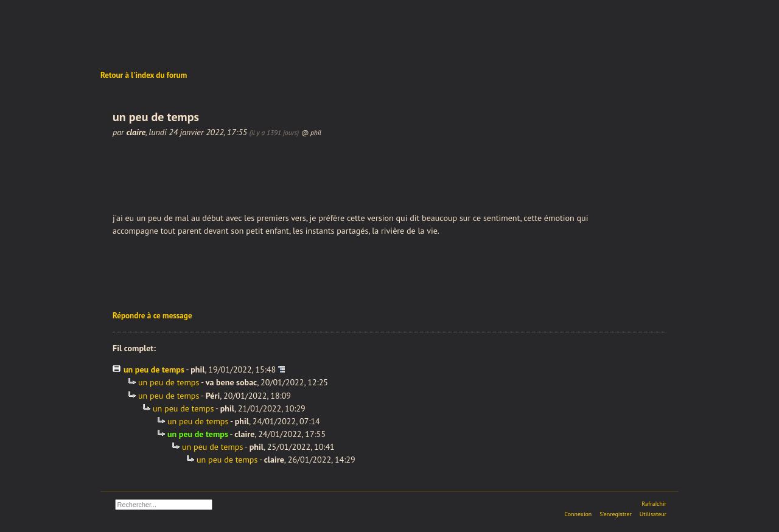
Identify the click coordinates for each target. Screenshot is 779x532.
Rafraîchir (654, 504)
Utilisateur (653, 514)
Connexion (578, 514)
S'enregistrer (616, 514)
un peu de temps (154, 369)
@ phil (311, 132)
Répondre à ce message (152, 316)
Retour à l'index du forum (144, 75)
